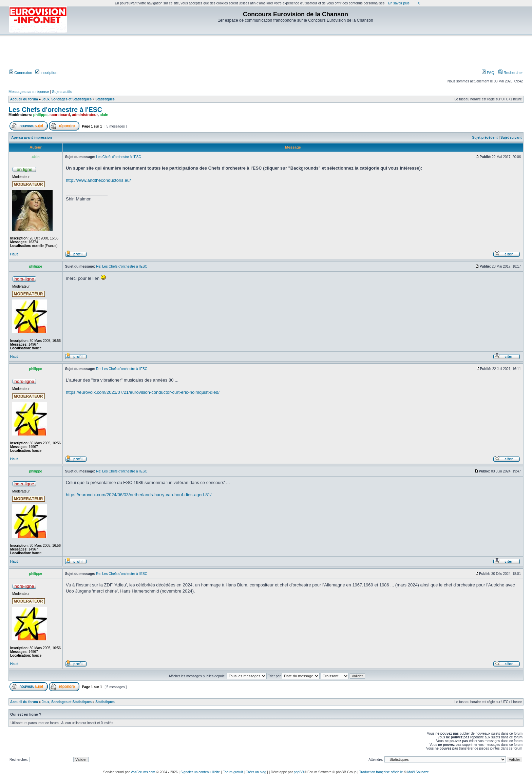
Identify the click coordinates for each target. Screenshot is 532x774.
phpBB (299, 772)
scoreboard (60, 115)
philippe (40, 115)
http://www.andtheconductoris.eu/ (98, 180)
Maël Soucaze (418, 772)
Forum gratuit (233, 772)
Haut (14, 254)
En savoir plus (399, 3)
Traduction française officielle (381, 772)
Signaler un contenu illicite (200, 772)
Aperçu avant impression (31, 138)
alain (104, 115)
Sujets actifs (62, 92)
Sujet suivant (511, 138)
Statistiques (105, 99)
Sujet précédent (485, 138)
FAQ (488, 73)
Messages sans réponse (29, 92)
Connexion (21, 73)
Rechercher (511, 73)
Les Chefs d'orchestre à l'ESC (55, 110)
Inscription (46, 73)
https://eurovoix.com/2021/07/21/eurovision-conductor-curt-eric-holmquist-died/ (143, 392)
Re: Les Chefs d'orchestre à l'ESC (122, 266)
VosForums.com (143, 772)
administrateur (85, 115)
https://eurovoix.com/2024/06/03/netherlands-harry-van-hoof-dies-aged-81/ (139, 495)
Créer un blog (256, 772)
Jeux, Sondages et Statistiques (67, 99)
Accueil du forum (24, 99)
